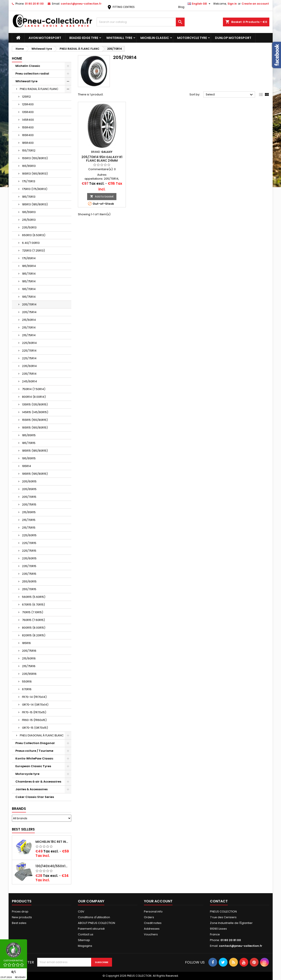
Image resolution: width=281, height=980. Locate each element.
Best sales (19, 923)
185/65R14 (29, 266)
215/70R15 (29, 520)
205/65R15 (29, 489)
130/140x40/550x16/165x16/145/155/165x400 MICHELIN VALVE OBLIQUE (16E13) (52, 866)
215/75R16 (29, 666)
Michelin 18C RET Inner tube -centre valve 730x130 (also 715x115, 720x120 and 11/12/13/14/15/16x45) (52, 842)
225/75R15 (29, 551)
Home (17, 58)
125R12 (26, 97)
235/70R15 (29, 566)
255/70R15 (29, 589)
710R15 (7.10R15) (33, 612)
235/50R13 (29, 227)
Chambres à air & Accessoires (38, 782)
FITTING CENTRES (121, 7)
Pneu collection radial (32, 74)
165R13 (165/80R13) (35, 174)
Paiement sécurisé (91, 929)
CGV (81, 912)
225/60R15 (29, 535)
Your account (158, 901)
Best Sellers (23, 829)
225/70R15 (29, 543)
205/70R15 (29, 497)
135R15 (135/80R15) (35, 404)
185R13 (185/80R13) (35, 204)
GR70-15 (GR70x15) (35, 728)
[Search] (141, 22)
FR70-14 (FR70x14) (34, 697)
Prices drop (20, 912)
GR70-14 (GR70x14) (35, 705)
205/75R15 (29, 505)
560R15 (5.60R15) (34, 597)
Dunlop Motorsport (233, 38)
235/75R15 (29, 574)
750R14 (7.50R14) (34, 389)
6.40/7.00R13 (31, 243)
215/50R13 (29, 220)
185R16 (26, 643)
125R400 (28, 104)
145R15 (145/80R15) (35, 412)
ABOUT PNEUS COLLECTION (96, 923)
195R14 (27, 466)
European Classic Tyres (33, 766)
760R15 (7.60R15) (33, 620)
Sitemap (84, 940)
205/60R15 (29, 481)
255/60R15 (29, 581)
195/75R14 (29, 297)
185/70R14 (29, 274)
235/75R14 (29, 374)
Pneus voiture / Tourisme (34, 751)
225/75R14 (29, 358)
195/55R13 (29, 212)
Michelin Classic (155, 38)
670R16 (27, 689)
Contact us (86, 934)
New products (22, 917)
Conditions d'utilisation (94, 917)
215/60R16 (29, 658)
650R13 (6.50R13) (34, 235)
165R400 (28, 135)
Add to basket (102, 196)
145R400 (28, 120)
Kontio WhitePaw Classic (34, 758)
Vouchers (151, 934)
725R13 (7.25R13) (33, 251)
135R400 (28, 112)
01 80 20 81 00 (34, 4)
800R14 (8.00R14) (34, 397)
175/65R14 (29, 258)
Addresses (152, 929)
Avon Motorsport (45, 38)
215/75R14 (29, 335)
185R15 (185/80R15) (35, 451)
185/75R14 (29, 281)
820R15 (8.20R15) (34, 635)
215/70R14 (29, 328)
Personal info (153, 912)
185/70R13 (29, 197)
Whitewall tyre (119, 38)
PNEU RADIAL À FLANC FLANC (39, 89)
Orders (149, 917)
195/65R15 (29, 458)
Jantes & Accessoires (31, 789)
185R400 (28, 143)
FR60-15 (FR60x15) (34, 720)
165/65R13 (29, 166)
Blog (181, 7)
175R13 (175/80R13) (35, 189)
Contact (219, 901)
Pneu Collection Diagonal (35, 743)
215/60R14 (29, 320)
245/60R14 (29, 381)
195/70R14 (29, 289)
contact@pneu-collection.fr (81, 4)
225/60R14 (29, 343)
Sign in (232, 4)
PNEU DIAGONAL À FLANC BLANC (42, 735)
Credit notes (153, 923)
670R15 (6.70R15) (33, 605)
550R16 (27, 682)
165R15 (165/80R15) (35, 428)
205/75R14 (29, 312)
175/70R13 (29, 181)
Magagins (85, 946)
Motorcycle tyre (192, 38)
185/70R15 (29, 443)
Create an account (255, 4)
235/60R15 (29, 558)
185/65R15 (29, 435)
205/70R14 (29, 304)
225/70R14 (29, 351)
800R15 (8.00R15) (34, 628)
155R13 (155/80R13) (35, 158)
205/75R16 (29, 651)
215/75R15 (29, 528)
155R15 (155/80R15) (35, 420)
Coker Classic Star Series (35, 797)
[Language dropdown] (199, 4)
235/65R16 (29, 674)
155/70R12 (29, 151)
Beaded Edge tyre (84, 38)
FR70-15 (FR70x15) (34, 712)
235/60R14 (29, 366)
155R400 (28, 127)
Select (230, 95)
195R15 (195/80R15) (35, 474)
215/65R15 (29, 512)
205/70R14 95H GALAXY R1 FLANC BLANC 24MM (102, 159)
